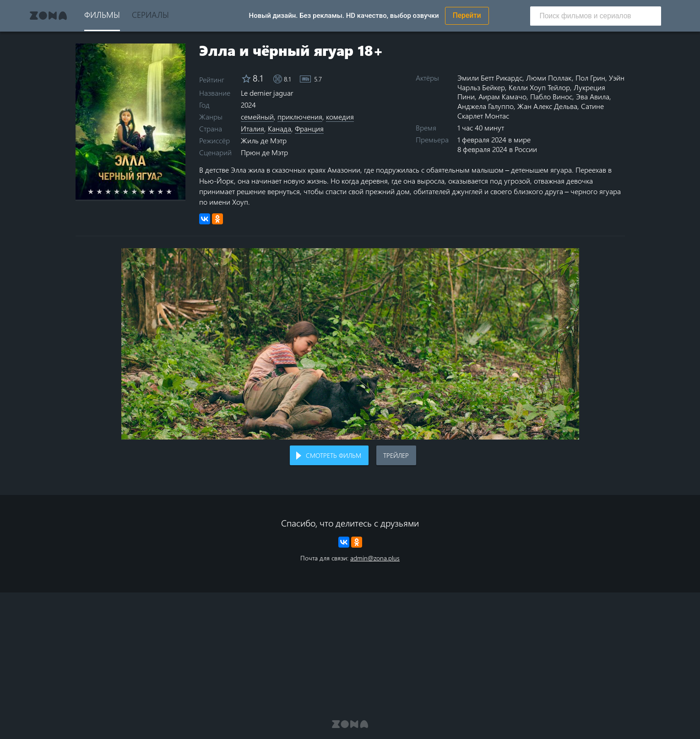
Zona (49, 16)
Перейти (467, 16)
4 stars (122, 191)
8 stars (157, 191)
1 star (96, 191)
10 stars (174, 191)
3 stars (113, 191)
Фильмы (102, 14)
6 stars (139, 191)
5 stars (131, 191)
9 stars (166, 191)
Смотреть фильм (334, 455)
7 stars (148, 191)
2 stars (105, 191)
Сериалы (150, 14)
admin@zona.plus (375, 558)
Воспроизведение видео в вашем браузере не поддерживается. (350, 344)
